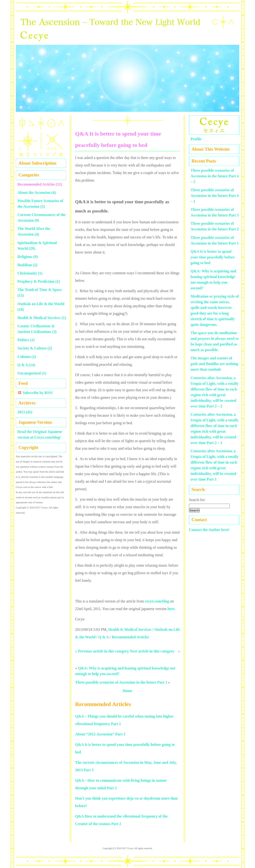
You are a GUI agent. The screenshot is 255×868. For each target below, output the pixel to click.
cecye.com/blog (157, 601)
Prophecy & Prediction (36, 281)
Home (128, 691)
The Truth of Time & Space (40, 290)
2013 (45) (25, 412)
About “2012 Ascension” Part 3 (100, 734)
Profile (196, 139)
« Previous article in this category (102, 651)
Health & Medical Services (130, 629)
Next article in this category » (155, 651)
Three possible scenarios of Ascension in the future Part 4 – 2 (215, 176)
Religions (25, 257)
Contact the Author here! (209, 530)
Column (24, 357)
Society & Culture (32, 348)
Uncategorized (29, 373)
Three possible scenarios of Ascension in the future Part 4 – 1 (215, 196)
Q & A (103, 637)
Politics (23, 340)
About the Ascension (34, 193)
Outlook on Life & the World (41, 304)
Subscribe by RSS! (38, 393)
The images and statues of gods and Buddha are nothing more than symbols (214, 364)
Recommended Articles (130, 637)
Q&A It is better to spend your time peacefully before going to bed (212, 257)
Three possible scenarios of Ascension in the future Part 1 (121, 682)
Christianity (27, 273)
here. (171, 609)
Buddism (25, 265)
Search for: (197, 500)
